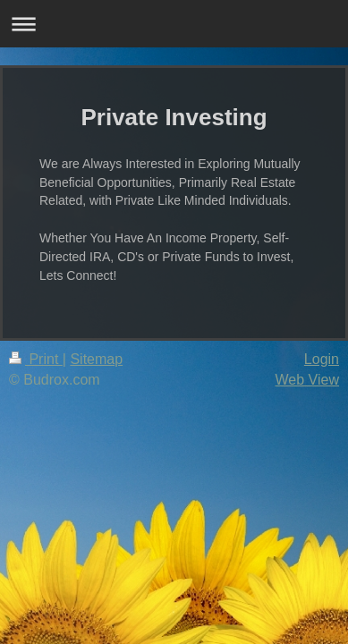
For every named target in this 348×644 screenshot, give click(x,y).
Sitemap (96, 359)
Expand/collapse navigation (174, 24)
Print (36, 359)
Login (322, 359)
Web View (307, 380)
